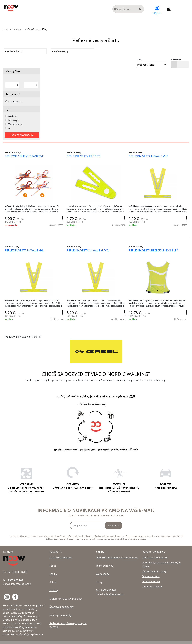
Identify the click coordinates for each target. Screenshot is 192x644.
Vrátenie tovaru (151, 576)
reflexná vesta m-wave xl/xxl (89, 249)
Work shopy (103, 569)
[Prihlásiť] (157, 10)
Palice (53, 560)
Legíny (53, 569)
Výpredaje (15, 125)
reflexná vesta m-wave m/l (25, 249)
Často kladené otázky (154, 566)
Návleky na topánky (61, 610)
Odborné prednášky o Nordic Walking (117, 552)
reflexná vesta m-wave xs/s (150, 158)
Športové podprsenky (61, 602)
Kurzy (99, 577)
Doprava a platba (152, 581)
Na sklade (15, 103)
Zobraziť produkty (22, 136)
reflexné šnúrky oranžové (25, 158)
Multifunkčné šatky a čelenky (66, 593)
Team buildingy (105, 560)
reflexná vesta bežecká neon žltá (155, 249)
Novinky (14, 121)
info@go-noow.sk (21, 579)
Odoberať (114, 520)
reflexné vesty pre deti (85, 158)
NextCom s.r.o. (160, 640)
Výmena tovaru (151, 571)
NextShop (123, 640)
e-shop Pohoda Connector (140, 640)
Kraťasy (54, 585)
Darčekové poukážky (61, 552)
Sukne (53, 577)
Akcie (13, 118)
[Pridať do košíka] (58, 222)
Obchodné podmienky (155, 552)
